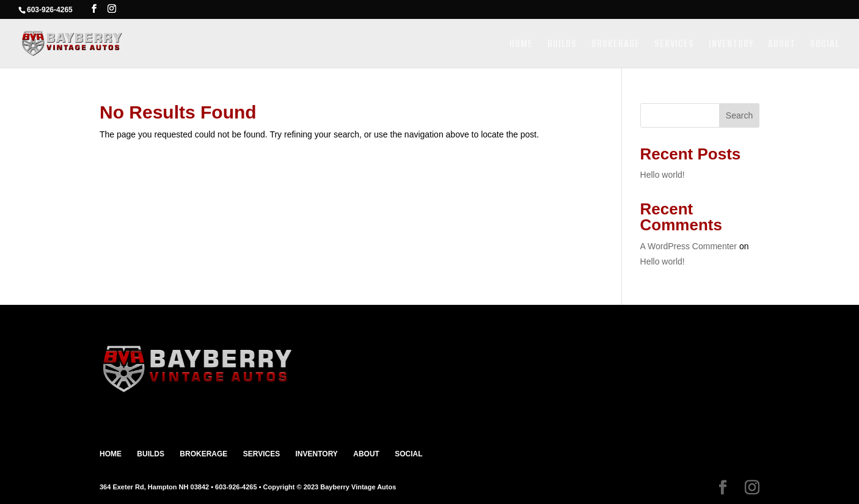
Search (739, 115)
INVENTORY (731, 45)
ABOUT (782, 45)
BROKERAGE (616, 45)
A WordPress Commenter (689, 246)
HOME (521, 45)
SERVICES (674, 45)
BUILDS (562, 45)
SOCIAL (825, 45)
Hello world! (663, 175)
